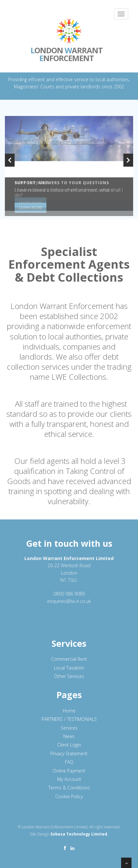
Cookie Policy (69, 796)
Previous (10, 160)
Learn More (31, 208)
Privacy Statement (69, 753)
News (69, 736)
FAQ (69, 762)
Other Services (69, 676)
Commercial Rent (69, 659)
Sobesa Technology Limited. (79, 834)
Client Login (69, 745)
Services (69, 728)
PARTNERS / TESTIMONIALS (69, 719)
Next (128, 160)
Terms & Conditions (69, 788)
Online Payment (69, 771)
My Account (69, 779)
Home (69, 711)
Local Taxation (69, 668)
